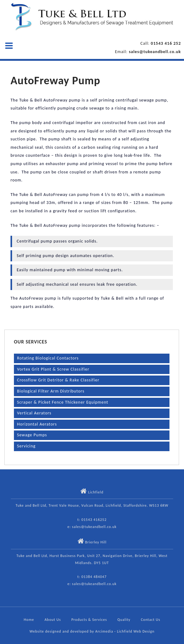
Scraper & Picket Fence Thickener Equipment (63, 402)
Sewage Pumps (32, 435)
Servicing (26, 446)
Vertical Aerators (34, 413)
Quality (124, 620)
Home (29, 620)
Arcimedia (104, 631)
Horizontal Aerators (37, 424)
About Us (53, 620)
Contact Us (150, 620)
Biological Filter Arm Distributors (51, 391)
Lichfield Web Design (136, 631)
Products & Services (89, 620)
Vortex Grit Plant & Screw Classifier (53, 369)
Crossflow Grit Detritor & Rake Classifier (58, 380)
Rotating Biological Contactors (48, 358)
